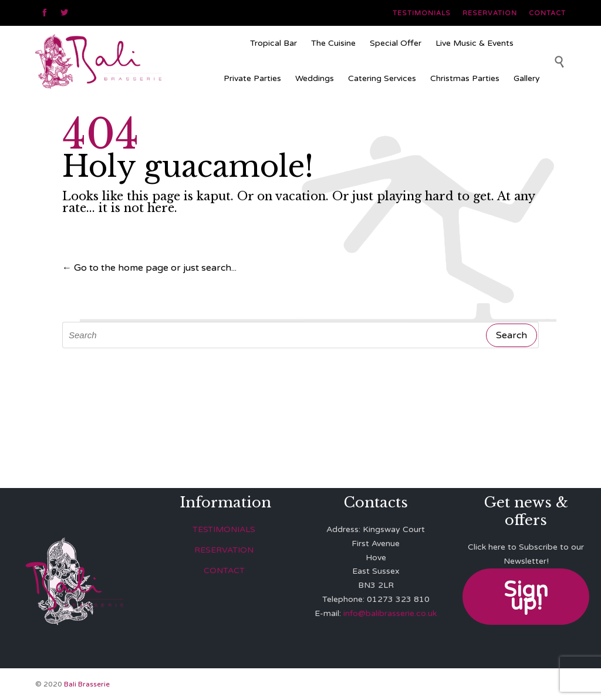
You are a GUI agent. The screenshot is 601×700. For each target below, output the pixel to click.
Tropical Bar (274, 43)
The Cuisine (333, 43)
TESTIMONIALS (224, 529)
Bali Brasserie (87, 684)
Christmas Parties (465, 78)
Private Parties (252, 78)
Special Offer (396, 43)
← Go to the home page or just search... (149, 268)
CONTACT (224, 571)
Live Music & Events (475, 43)
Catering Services (382, 78)
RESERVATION (224, 550)
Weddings (315, 78)
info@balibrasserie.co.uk (390, 613)
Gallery (527, 78)
